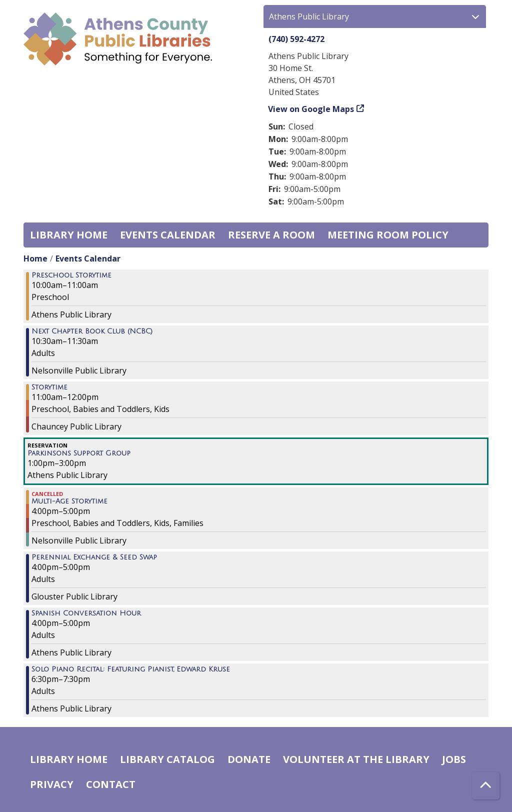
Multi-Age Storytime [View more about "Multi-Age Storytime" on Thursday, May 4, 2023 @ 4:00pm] (69, 501)
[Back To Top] (486, 786)
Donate (249, 759)
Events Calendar (168, 235)
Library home (69, 235)
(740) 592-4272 (296, 39)
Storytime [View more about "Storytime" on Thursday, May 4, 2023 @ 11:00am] (49, 387)
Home (35, 258)
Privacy (52, 784)
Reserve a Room (271, 235)
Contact (111, 784)
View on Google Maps (311, 109)
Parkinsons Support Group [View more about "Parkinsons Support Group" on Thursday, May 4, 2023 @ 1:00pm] (79, 453)
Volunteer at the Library (356, 759)
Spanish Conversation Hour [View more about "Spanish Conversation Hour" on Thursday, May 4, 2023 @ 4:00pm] (86, 613)
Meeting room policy (388, 235)
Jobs (454, 759)
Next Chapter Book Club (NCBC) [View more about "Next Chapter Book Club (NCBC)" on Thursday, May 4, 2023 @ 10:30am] (92, 331)
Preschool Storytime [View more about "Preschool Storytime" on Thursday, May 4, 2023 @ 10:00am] (71, 275)
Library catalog (167, 759)
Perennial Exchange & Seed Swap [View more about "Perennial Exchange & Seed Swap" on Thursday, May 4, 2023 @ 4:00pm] (94, 557)
